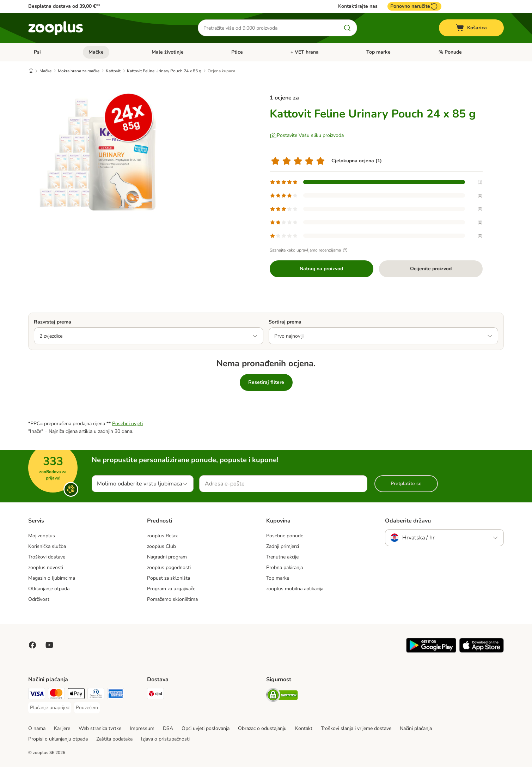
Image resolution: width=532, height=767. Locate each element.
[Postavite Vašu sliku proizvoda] (307, 135)
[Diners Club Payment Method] (96, 695)
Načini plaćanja (416, 728)
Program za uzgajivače (171, 589)
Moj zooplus (42, 536)
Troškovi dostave (47, 557)
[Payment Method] (76, 695)
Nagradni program (167, 557)
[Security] (282, 696)
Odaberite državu (408, 521)
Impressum (142, 728)
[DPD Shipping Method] (155, 695)
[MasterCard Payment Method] (56, 695)
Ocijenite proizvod (431, 269)
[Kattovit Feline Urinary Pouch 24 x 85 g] (95, 153)
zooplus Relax (162, 536)
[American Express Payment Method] (116, 695)
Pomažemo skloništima (172, 599)
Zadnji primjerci (283, 546)
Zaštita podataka (114, 739)
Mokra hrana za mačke (79, 71)
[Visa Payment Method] (37, 695)
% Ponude (450, 52)
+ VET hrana (305, 52)
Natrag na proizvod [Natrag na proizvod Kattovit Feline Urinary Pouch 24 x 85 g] (321, 269)
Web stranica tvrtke (100, 728)
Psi (37, 52)
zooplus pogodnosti (169, 567)
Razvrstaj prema (53, 322)
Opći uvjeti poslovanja (206, 728)
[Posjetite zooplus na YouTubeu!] (49, 645)
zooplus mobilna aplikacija (295, 589)
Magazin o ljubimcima (52, 578)
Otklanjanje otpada (49, 589)
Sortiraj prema (285, 322)
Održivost (39, 599)
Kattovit (113, 71)
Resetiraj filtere (266, 382)
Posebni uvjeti (127, 424)
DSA (168, 728)
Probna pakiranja (285, 567)
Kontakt (304, 728)
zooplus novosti (46, 567)
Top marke (378, 52)
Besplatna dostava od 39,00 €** (64, 6)
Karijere (62, 728)
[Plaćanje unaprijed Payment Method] (50, 708)
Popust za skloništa (169, 578)
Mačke (96, 52)
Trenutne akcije (282, 557)
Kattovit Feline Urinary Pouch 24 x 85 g (164, 71)
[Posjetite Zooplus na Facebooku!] (32, 645)
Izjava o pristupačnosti (165, 739)
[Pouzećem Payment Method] (87, 708)
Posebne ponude (285, 536)
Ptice (237, 52)
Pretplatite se (406, 484)
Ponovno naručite (414, 6)
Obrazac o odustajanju (262, 728)
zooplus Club (161, 546)
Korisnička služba (47, 546)
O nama (37, 728)
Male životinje (168, 52)
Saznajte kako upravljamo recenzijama (310, 250)
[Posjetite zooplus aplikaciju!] (431, 651)
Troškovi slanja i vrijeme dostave (356, 728)
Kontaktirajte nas (358, 6)
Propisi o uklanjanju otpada (58, 739)
